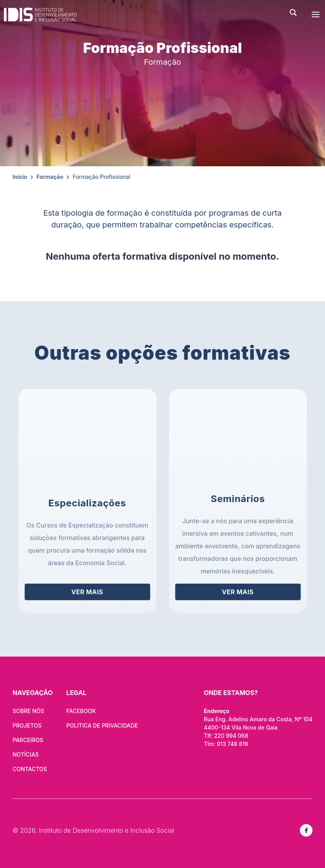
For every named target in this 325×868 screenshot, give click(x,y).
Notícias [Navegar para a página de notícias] (26, 754)
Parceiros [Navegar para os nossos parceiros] (28, 740)
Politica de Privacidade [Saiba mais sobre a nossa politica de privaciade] (102, 725)
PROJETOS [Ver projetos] (27, 725)
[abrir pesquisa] (298, 13)
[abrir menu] (316, 15)
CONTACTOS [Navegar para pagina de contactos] (30, 769)
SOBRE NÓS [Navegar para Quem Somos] (28, 711)
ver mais (87, 592)
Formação (50, 177)
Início (20, 177)
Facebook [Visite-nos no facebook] (81, 711)
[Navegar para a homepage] (143, 15)
